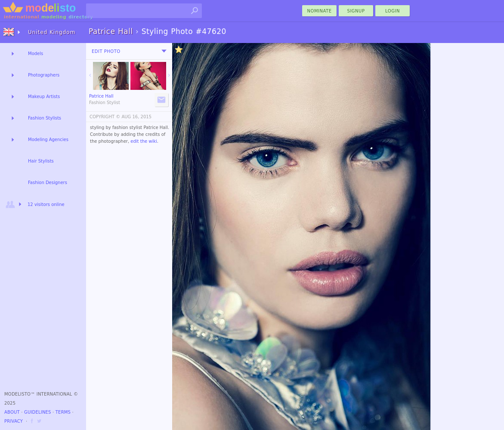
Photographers (44, 75)
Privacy (14, 421)
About (12, 412)
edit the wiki (144, 141)
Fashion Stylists (45, 118)
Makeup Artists (44, 97)
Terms (63, 412)
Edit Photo (106, 51)
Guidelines (38, 412)
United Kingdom (52, 32)
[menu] (164, 51)
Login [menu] (393, 11)
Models (36, 54)
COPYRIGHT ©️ (105, 117)
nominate (320, 11)
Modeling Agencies (48, 140)
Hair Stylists (41, 161)
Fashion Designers (48, 183)
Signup (356, 11)
